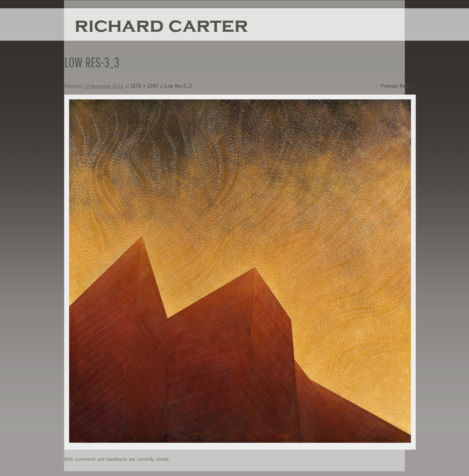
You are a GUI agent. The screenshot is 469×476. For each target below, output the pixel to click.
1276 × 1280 (144, 86)
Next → (408, 86)
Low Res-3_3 (178, 86)
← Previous (386, 86)
